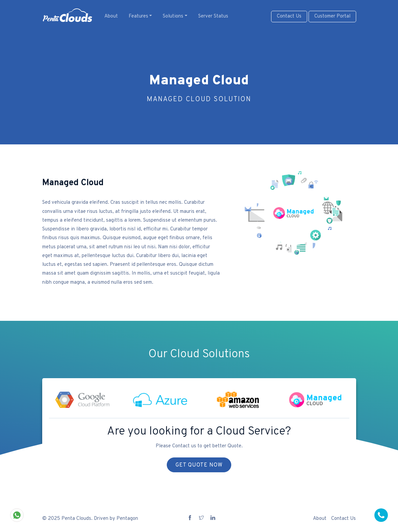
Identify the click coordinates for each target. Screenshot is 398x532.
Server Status (213, 16)
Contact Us (289, 16)
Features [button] (138, 16)
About (111, 16)
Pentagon (127, 519)
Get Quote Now (199, 465)
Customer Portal (332, 16)
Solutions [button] (173, 16)
